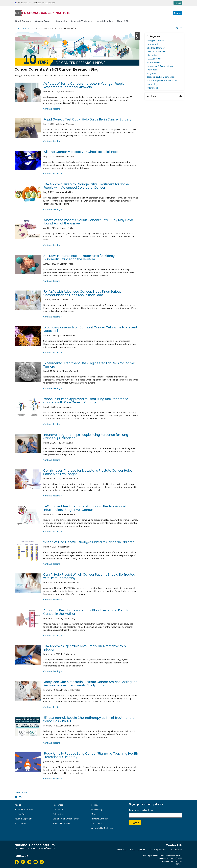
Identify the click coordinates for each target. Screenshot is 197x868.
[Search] (178, 13)
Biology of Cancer (155, 41)
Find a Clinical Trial (62, 823)
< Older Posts (21, 792)
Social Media (20, 823)
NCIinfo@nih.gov (157, 850)
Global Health (154, 62)
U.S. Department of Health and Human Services (163, 855)
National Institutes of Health (171, 858)
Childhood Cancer (156, 48)
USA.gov (179, 864)
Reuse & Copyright (23, 819)
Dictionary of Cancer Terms (66, 819)
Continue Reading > (53, 109)
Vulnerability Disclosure (102, 828)
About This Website (24, 809)
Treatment (152, 88)
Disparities (152, 55)
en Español (20, 814)
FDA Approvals (154, 59)
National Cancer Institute (172, 861)
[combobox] (159, 13)
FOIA (93, 814)
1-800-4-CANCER (138, 850)
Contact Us (58, 809)
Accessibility (97, 809)
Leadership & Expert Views (160, 66)
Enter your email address (141, 810)
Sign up (135, 823)
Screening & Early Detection (161, 77)
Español (178, 3)
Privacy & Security (99, 819)
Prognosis (152, 73)
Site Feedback (176, 850)
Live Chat (121, 850)
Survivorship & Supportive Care (162, 81)
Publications (59, 814)
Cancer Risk (153, 44)
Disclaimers (96, 823)
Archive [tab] (165, 96)
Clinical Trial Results (156, 52)
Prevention (152, 70)
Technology (153, 84)
